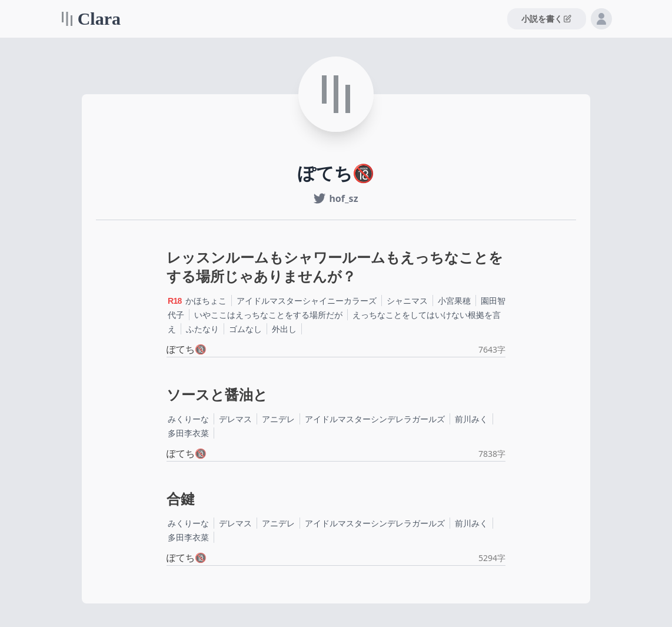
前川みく (471, 419)
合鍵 (181, 499)
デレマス (235, 419)
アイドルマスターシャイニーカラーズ (307, 301)
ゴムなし (245, 329)
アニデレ (278, 419)
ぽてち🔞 (187, 349)
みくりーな (188, 419)
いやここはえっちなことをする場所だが (268, 315)
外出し (284, 329)
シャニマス (407, 301)
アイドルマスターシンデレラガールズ (375, 419)
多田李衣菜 (188, 433)
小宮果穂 (454, 301)
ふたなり (202, 329)
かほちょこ (206, 301)
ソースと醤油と (217, 395)
